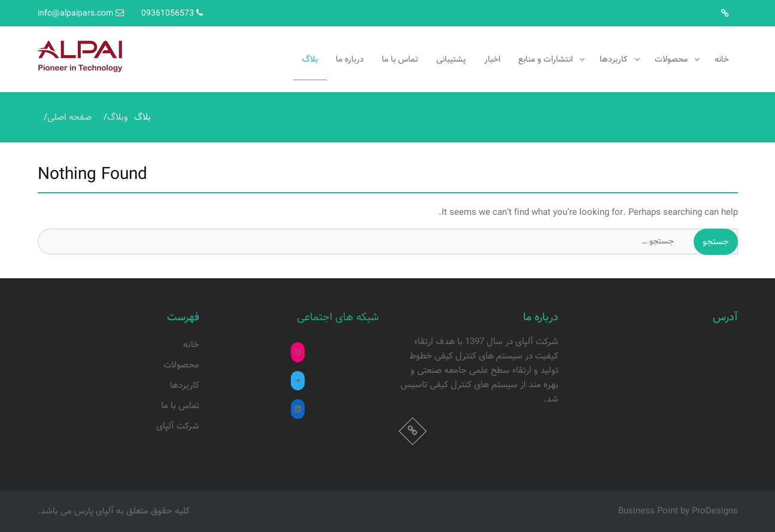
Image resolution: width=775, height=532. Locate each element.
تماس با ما (400, 59)
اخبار (492, 59)
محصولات (671, 59)
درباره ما (350, 59)
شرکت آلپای (178, 426)
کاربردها (614, 59)
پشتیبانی (451, 59)
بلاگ (310, 59)
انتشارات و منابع (545, 59)
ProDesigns (715, 511)
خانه (722, 59)
